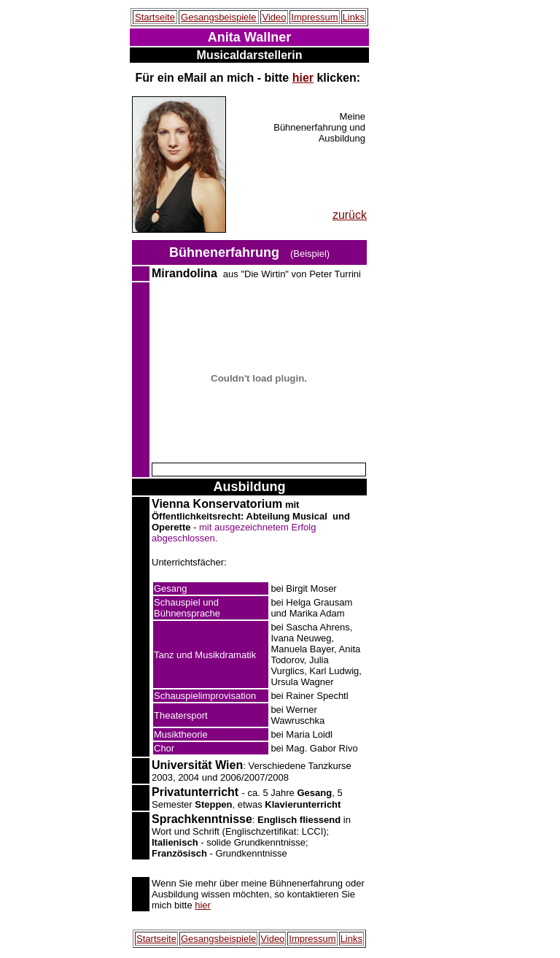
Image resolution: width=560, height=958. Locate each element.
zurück (350, 215)
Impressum (314, 17)
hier (303, 78)
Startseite (155, 17)
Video (274, 17)
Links (354, 17)
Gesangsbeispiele (218, 17)
